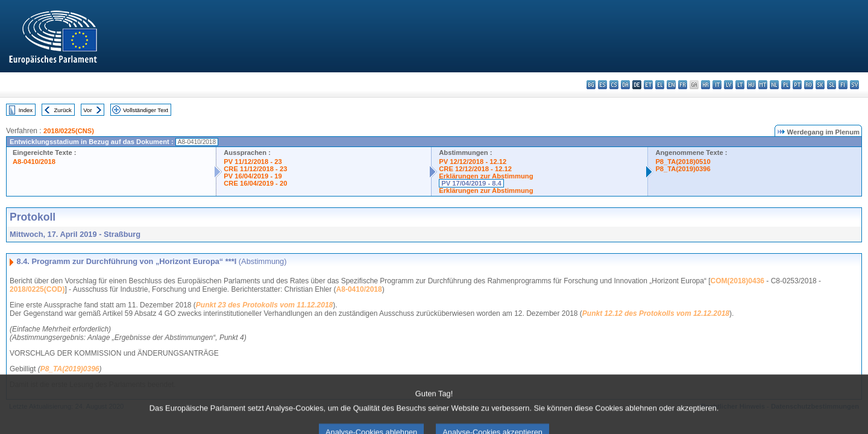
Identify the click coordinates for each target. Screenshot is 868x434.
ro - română (809, 85)
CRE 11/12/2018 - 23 (255, 169)
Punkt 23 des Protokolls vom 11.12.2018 (264, 305)
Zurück (63, 110)
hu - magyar (751, 85)
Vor (87, 110)
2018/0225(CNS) (69, 131)
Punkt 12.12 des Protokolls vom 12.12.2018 (656, 313)
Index (26, 110)
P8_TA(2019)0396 (683, 169)
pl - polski (786, 85)
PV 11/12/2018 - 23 (253, 162)
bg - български (591, 85)
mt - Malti (763, 85)
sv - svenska (854, 85)
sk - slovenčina (820, 85)
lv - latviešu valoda (728, 85)
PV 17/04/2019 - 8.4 (471, 183)
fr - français (683, 85)
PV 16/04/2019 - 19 (253, 176)
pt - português (797, 85)
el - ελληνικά (660, 85)
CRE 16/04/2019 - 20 (255, 183)
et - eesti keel (648, 85)
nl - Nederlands (774, 85)
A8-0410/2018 (34, 162)
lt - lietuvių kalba (740, 85)
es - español (602, 85)
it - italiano (717, 85)
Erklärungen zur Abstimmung (486, 176)
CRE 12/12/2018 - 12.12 (475, 169)
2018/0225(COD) (37, 289)
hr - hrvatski (706, 85)
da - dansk (625, 85)
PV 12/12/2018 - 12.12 (473, 162)
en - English (671, 85)
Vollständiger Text (146, 110)
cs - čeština (614, 85)
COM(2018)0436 (737, 281)
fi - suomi (843, 85)
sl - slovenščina (832, 85)
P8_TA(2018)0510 (683, 162)
